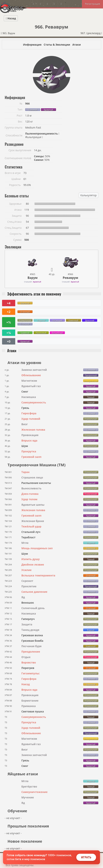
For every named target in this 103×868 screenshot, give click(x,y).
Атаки (77, 45)
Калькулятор (89, 195)
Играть (86, 857)
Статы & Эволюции (57, 45)
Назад (11, 18)
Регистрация (92, 4)
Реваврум (70, 278)
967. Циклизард (91, 33)
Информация (32, 45)
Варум (33, 278)
